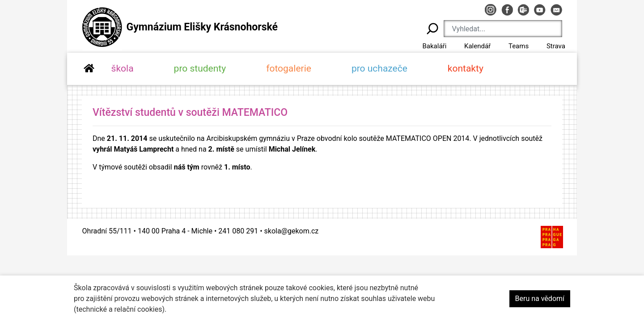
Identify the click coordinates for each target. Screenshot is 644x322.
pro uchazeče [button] (379, 68)
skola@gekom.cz (292, 231)
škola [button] (123, 68)
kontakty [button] (466, 68)
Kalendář (477, 46)
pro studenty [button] (200, 68)
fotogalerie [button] (289, 68)
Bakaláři (434, 46)
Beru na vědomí (540, 299)
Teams (519, 46)
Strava (556, 46)
